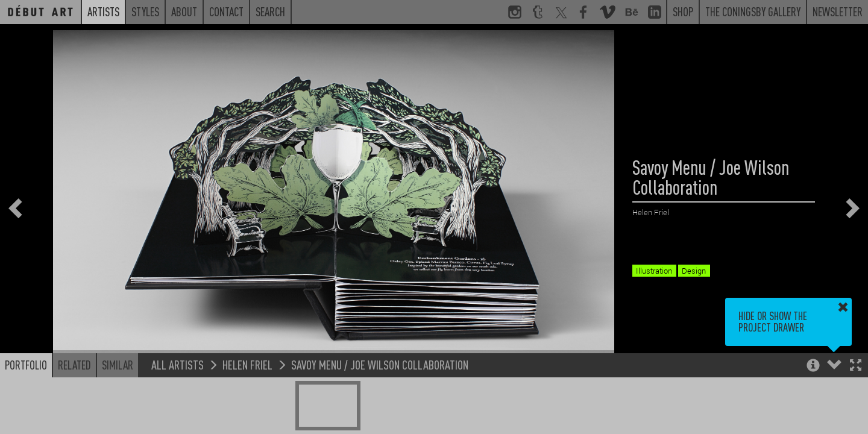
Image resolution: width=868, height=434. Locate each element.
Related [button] (74, 365)
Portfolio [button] (26, 365)
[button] (856, 366)
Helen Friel (247, 364)
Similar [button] (118, 365)
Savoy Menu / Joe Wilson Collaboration (380, 364)
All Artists (178, 364)
